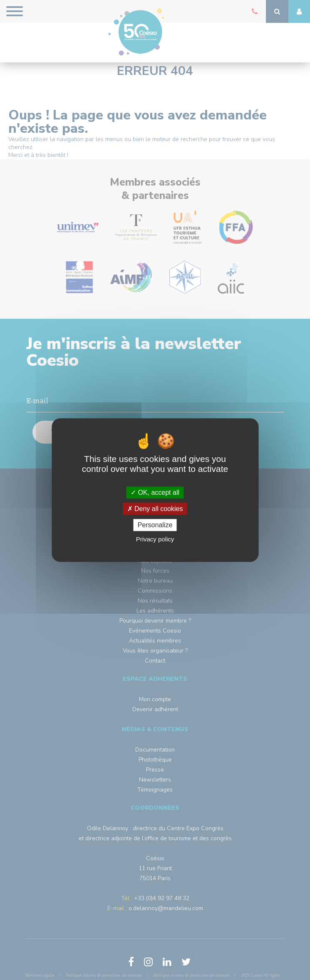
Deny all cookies (155, 509)
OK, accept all (155, 492)
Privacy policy (155, 539)
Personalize (155, 525)
